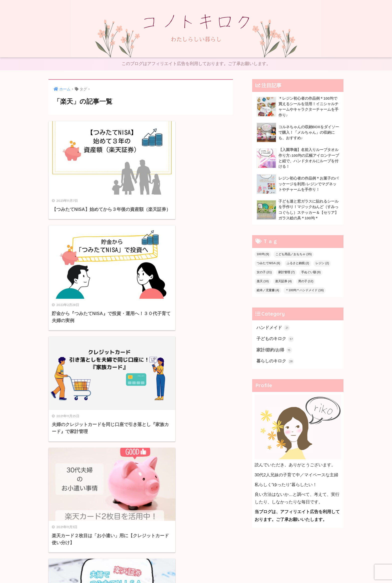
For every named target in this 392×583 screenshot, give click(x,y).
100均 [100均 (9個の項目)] (263, 255)
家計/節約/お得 (274, 351)
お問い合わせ (183, 568)
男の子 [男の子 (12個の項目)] (306, 282)
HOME (196, 558)
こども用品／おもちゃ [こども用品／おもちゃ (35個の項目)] (294, 255)
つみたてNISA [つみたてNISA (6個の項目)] (268, 264)
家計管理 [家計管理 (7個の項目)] (286, 273)
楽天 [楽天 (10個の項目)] (263, 282)
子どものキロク (275, 340)
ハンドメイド (273, 329)
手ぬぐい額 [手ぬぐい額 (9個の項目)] (311, 273)
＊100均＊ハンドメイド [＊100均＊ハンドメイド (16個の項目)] (305, 291)
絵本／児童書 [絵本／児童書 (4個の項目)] (268, 291)
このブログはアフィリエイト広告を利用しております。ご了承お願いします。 (196, 64)
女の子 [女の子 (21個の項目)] (264, 273)
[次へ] (161, 414)
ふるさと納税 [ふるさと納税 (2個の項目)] (298, 264)
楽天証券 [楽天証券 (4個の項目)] (283, 282)
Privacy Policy (211, 568)
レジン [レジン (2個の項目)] (322, 264)
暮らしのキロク (275, 362)
